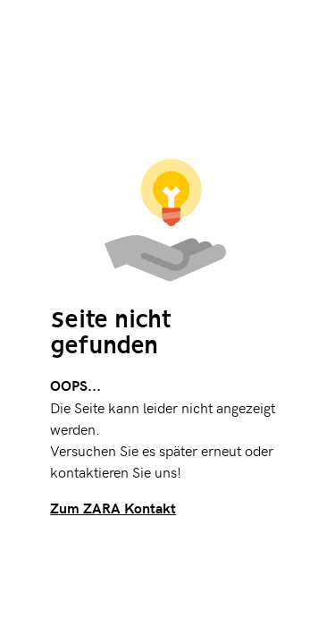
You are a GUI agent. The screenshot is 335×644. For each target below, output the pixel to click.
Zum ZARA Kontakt (113, 508)
